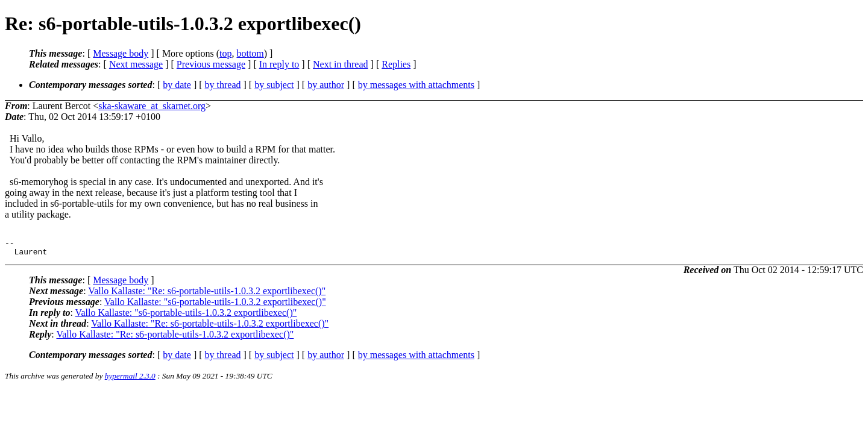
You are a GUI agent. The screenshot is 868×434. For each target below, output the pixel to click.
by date (177, 85)
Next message (136, 64)
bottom (250, 53)
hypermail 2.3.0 (130, 379)
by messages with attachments (416, 85)
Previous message (211, 64)
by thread (223, 85)
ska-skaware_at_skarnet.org (152, 106)
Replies (396, 64)
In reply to (279, 64)
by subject (274, 85)
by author (326, 85)
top (225, 53)
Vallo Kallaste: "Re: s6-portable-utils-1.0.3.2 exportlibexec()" (207, 294)
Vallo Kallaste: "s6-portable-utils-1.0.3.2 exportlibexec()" (215, 305)
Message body (121, 53)
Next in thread (341, 64)
